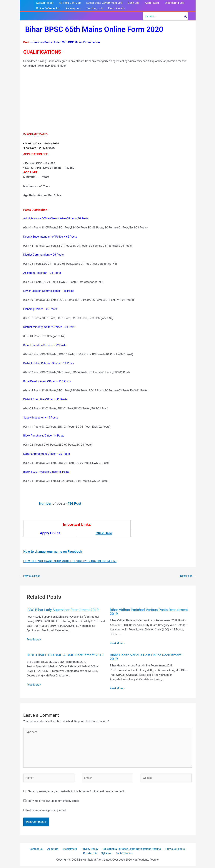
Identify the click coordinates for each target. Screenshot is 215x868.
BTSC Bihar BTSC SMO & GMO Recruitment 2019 (62, 657)
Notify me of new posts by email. (46, 812)
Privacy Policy (88, 851)
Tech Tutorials (123, 856)
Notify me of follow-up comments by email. (53, 803)
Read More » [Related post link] (34, 640)
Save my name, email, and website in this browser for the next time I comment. (76, 793)
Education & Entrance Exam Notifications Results (129, 851)
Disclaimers (69, 851)
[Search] (185, 16)
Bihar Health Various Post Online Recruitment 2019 (147, 657)
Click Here (104, 533)
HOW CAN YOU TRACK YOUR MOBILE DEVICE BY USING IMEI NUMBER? (70, 561)
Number (45, 504)
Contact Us (38, 851)
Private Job (92, 856)
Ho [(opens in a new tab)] (53, 551)
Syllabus (106, 856)
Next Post (187, 576)
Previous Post (30, 576)
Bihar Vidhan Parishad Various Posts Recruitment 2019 (140, 612)
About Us (53, 851)
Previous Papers (172, 851)
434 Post (74, 504)
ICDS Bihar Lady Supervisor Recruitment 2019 (64, 610)
